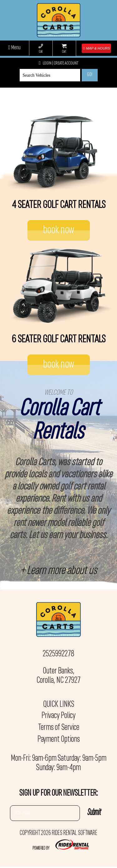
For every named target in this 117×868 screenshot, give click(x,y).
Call (41, 49)
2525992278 (58, 654)
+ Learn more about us (58, 571)
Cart (64, 49)
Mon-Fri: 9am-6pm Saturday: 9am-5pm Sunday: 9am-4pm (59, 763)
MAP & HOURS (97, 48)
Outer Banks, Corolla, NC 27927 (58, 676)
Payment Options (59, 740)
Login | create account (58, 63)
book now (59, 230)
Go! (90, 75)
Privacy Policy (58, 716)
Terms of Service (59, 728)
